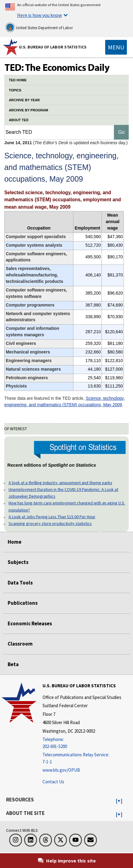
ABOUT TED (19, 120)
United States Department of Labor (39, 27)
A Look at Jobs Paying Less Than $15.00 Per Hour (52, 517)
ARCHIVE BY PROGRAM (28, 110)
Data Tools (20, 583)
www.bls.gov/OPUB (61, 770)
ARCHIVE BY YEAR (24, 100)
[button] (119, 801)
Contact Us (53, 782)
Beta (13, 664)
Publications (23, 603)
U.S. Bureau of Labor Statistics (53, 47)
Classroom (20, 644)
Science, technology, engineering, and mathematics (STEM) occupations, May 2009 (65, 401)
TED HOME (18, 80)
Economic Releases (30, 623)
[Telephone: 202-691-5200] (82, 743)
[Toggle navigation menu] (116, 47)
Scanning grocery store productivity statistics (50, 523)
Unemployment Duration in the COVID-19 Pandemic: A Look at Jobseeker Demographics (63, 493)
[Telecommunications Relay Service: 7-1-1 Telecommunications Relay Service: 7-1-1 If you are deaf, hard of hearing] (82, 758)
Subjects (18, 562)
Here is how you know (39, 15)
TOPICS (15, 90)
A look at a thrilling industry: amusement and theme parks (60, 483)
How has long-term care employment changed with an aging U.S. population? (67, 506)
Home (15, 542)
